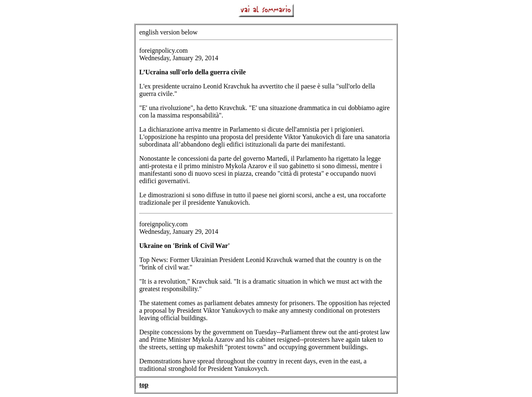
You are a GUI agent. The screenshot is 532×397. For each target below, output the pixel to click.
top (144, 385)
